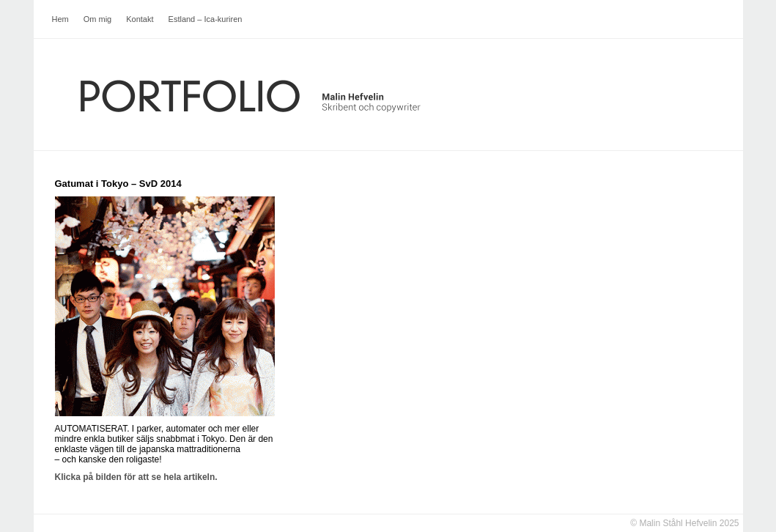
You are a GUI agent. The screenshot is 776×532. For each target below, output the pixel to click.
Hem (60, 19)
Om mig (98, 19)
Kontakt (140, 19)
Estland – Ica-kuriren (206, 19)
